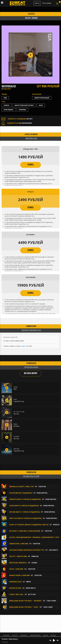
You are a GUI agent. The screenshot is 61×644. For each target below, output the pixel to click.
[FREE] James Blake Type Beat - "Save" (24, 607)
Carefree (16, 436)
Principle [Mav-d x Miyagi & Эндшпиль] (25, 499)
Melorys (8, 89)
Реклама (53, 636)
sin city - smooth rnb (18, 556)
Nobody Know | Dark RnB (19, 575)
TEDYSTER (42, 487)
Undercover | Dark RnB (19, 544)
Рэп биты (46, 636)
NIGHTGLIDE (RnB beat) (18, 563)
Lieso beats (53, 550)
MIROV (29, 582)
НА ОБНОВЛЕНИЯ (17, 123)
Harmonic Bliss (15, 582)
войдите (23, 346)
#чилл (6, 105)
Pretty (15, 387)
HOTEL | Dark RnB (16, 569)
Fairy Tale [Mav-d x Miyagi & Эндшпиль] (25, 518)
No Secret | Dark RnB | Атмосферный (25, 531)
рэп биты (31, 14)
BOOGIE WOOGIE (15, 588)
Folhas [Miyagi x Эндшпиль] (21, 493)
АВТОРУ (17, 119)
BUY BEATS (15, 636)
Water (15, 424)
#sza (41, 105)
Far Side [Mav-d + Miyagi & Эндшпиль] (24, 512)
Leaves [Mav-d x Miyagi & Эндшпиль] (24, 506)
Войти (37, 3)
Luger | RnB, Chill (16, 594)
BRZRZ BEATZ (31, 588)
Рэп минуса (6, 636)
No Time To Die (19, 412)
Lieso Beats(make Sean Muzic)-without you (27, 550)
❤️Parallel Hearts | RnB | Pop (22, 487)
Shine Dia (35, 556)
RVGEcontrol (42, 493)
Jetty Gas (32, 594)
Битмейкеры (24, 636)
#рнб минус (9, 110)
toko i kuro (51, 601)
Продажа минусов (35, 636)
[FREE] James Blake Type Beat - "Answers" (26, 601)
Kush (15, 399)
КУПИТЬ (31, 165)
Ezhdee (34, 563)
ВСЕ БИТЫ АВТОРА (31, 373)
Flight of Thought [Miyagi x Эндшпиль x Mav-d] (29, 525)
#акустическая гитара (24, 105)
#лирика (22, 110)
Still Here (16, 449)
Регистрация (47, 3)
